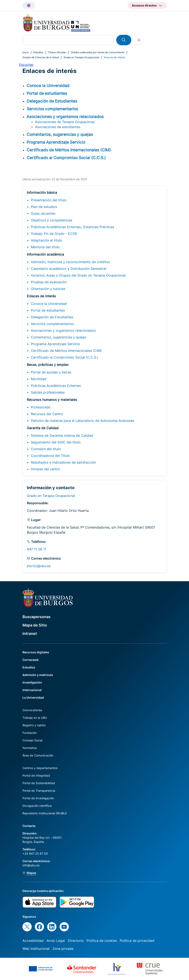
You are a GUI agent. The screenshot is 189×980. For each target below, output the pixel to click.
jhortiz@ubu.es (39, 566)
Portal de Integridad (36, 775)
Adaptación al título (46, 240)
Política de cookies (102, 941)
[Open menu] (139, 40)
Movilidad (39, 379)
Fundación (30, 733)
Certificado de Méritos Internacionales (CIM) (66, 351)
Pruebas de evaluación (49, 282)
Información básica (42, 192)
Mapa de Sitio (35, 625)
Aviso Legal (56, 941)
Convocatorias (32, 710)
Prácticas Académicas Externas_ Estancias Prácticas (72, 227)
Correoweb (31, 660)
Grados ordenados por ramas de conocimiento (98, 52)
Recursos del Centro (47, 414)
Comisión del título (46, 449)
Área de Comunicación (38, 755)
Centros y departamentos (40, 768)
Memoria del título (45, 247)
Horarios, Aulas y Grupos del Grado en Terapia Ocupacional (78, 275)
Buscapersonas (36, 617)
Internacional (32, 690)
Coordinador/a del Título (50, 456)
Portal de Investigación (38, 798)
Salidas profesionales (48, 392)
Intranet (30, 634)
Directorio (76, 941)
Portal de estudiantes (48, 310)
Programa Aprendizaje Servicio (55, 344)
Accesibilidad (33, 941)
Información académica (45, 254)
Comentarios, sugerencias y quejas (59, 337)
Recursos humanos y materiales (52, 400)
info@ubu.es (31, 865)
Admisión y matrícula (38, 675)
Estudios (38, 52)
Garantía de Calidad (43, 428)
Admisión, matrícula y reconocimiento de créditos (70, 262)
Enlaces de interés (41, 296)
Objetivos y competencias (51, 220)
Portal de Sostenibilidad (39, 783)
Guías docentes (43, 213)
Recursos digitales (36, 652)
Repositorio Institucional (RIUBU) (45, 813)
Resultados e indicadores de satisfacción (63, 462)
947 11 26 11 (36, 549)
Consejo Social (32, 740)
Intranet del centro (46, 469)
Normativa (30, 748)
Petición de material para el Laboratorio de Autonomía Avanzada (82, 421)
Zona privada (63, 949)
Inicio (26, 52)
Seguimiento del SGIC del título (56, 442)
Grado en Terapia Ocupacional (81, 57)
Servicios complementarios (52, 324)
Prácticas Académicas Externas (56, 386)
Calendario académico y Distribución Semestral (69, 269)
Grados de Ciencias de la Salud (41, 57)
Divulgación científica (37, 806)
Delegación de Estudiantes (52, 317)
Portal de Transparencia (39, 791)
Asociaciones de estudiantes (58, 127)
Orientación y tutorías (48, 289)
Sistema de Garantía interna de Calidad (62, 435)
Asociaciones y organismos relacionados (63, 330)
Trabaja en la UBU (35, 718)
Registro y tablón (34, 725)
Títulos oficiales (57, 52)
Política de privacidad (137, 941)
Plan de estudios (44, 207)
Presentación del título (49, 200)
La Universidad (33, 697)
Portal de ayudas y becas (51, 372)
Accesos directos (144, 5)
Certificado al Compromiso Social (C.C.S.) (65, 357)
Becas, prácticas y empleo (48, 365)
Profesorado (41, 407)
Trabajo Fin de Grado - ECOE (54, 234)
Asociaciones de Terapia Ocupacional (65, 122)
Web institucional (36, 949)
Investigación (32, 682)
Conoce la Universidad (49, 304)
